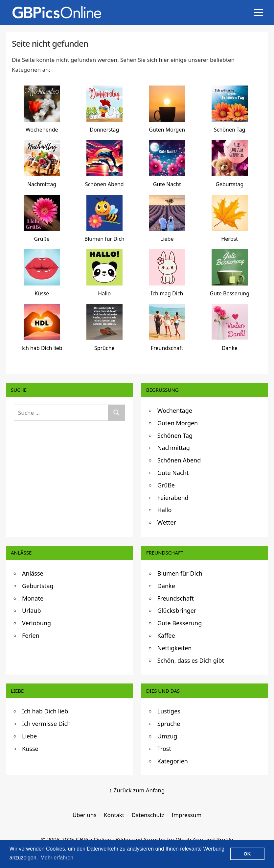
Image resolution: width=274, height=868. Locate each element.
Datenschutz (148, 815)
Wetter (167, 522)
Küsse (30, 749)
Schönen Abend (179, 460)
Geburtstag (38, 586)
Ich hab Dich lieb (45, 711)
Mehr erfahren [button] (57, 858)
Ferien (31, 635)
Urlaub (32, 610)
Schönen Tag (175, 435)
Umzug (167, 736)
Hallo (165, 510)
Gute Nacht (173, 473)
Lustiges (169, 711)
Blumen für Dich (180, 573)
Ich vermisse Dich (46, 724)
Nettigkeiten (175, 648)
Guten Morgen (178, 423)
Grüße (166, 485)
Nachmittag (174, 448)
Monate (33, 598)
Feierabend (173, 498)
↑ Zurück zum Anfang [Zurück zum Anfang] (137, 790)
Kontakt (114, 815)
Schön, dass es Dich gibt (191, 660)
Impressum (186, 815)
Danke (166, 586)
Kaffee (166, 635)
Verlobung (36, 623)
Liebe (29, 736)
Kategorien (173, 761)
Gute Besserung (180, 623)
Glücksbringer (177, 610)
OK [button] (247, 854)
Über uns (85, 815)
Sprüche (169, 724)
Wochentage (175, 410)
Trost (164, 749)
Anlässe (33, 573)
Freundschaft (176, 598)
